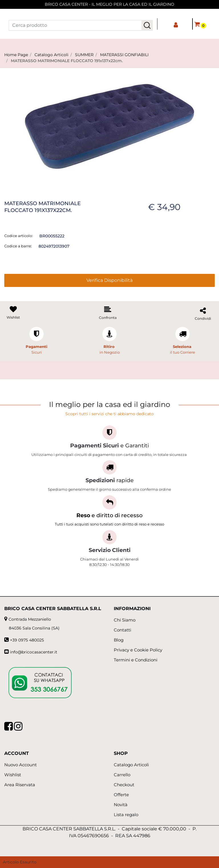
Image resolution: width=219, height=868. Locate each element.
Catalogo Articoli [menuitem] (131, 765)
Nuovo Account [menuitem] (21, 765)
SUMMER (84, 55)
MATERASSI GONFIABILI (124, 55)
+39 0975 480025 (27, 640)
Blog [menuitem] (119, 640)
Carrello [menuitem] (122, 775)
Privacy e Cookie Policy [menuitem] (138, 650)
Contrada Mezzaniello (30, 619)
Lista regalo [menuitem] (126, 815)
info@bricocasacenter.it (34, 652)
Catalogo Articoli (51, 55)
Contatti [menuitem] (122, 630)
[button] (147, 25)
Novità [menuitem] (121, 805)
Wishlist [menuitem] (13, 775)
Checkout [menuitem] (124, 785)
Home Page (16, 55)
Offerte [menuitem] (121, 795)
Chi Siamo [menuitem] (125, 620)
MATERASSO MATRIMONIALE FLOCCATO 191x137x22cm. (67, 61)
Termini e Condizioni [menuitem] (136, 660)
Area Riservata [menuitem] (20, 785)
